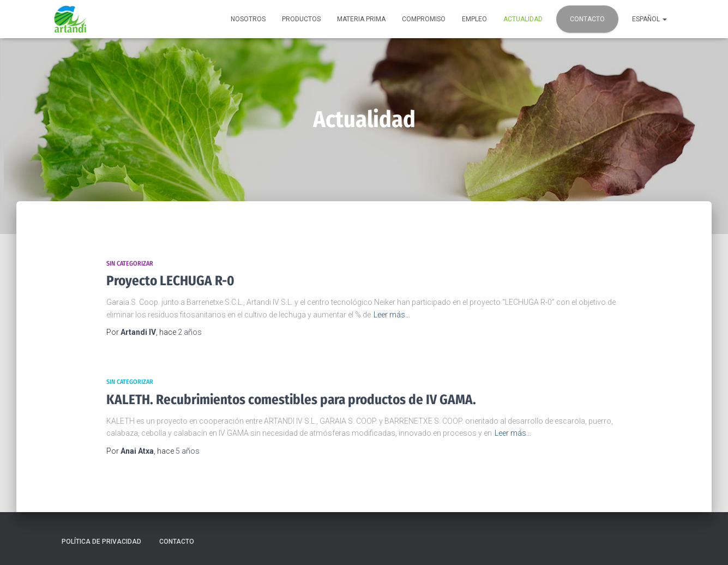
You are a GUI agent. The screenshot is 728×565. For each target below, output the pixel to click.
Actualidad (523, 19)
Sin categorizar (130, 263)
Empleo (474, 19)
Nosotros (248, 19)
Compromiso (424, 19)
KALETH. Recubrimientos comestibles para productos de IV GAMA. (291, 400)
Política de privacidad (101, 542)
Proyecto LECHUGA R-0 (170, 281)
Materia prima (361, 19)
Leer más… (392, 315)
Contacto (587, 19)
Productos (301, 19)
